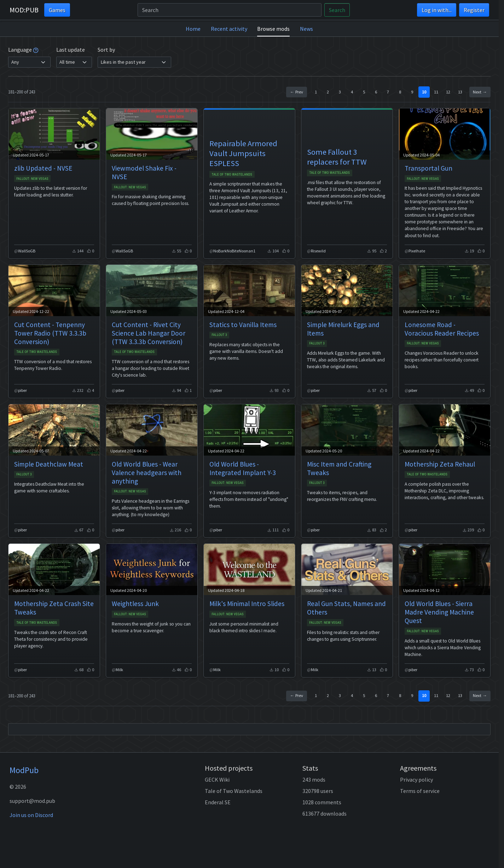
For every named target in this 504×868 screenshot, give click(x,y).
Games (57, 10)
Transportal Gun (428, 168)
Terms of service (420, 791)
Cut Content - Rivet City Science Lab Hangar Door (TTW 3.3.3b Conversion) (149, 333)
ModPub (24, 770)
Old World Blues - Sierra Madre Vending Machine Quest (439, 612)
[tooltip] (36, 50)
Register (474, 10)
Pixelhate (417, 251)
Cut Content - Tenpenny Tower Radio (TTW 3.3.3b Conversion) (50, 333)
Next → (480, 92)
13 (460, 92)
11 (436, 92)
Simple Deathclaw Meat (49, 464)
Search (337, 10)
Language (23, 50)
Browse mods (273, 29)
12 (448, 92)
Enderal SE (218, 802)
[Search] (230, 10)
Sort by (106, 50)
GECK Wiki (217, 780)
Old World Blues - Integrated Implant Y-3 (243, 468)
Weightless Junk (135, 604)
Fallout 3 (219, 335)
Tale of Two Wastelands (232, 174)
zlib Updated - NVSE (43, 168)
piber (22, 390)
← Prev (297, 92)
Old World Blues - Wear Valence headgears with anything (147, 473)
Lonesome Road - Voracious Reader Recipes (442, 329)
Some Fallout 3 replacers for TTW (337, 157)
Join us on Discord (31, 815)
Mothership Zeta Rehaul (440, 464)
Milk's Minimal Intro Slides (247, 604)
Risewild (318, 251)
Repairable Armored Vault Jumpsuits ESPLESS (243, 153)
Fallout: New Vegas (32, 179)
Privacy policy (416, 780)
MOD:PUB (24, 10)
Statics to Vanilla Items (243, 325)
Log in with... (437, 10)
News (306, 29)
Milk (119, 670)
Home (193, 29)
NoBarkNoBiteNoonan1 (234, 251)
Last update (71, 50)
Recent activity (229, 29)
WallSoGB (27, 251)
